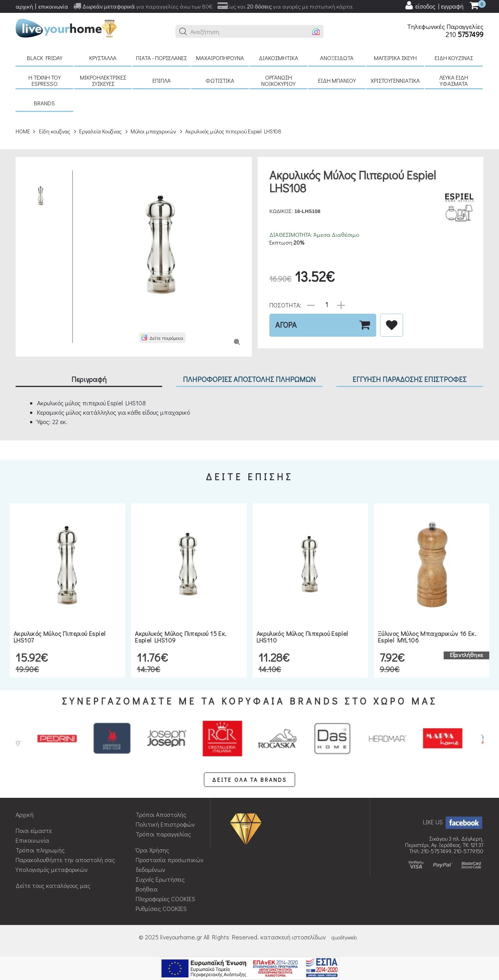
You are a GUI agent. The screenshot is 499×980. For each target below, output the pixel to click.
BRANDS (44, 103)
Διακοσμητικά (279, 58)
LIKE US (453, 822)
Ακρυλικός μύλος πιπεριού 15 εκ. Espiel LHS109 (181, 637)
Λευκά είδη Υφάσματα (454, 80)
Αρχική (25, 814)
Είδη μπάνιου (337, 80)
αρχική (24, 6)
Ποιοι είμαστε (34, 830)
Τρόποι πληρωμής (40, 850)
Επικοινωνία (32, 840)
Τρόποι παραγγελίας (163, 834)
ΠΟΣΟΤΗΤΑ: (285, 304)
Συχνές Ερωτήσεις (160, 879)
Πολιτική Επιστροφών (165, 824)
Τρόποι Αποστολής (161, 814)
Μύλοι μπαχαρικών (153, 131)
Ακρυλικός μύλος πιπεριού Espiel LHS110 (302, 637)
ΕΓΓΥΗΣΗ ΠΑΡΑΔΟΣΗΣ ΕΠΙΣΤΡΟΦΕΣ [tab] (410, 379)
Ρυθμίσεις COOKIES (161, 908)
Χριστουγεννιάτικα (395, 80)
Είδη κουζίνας (454, 58)
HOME (23, 131)
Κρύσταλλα (103, 58)
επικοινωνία (53, 6)
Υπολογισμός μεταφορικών (52, 869)
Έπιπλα (162, 80)
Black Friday (45, 58)
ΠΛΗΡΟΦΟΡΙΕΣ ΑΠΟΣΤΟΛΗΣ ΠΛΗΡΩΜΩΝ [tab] (249, 379)
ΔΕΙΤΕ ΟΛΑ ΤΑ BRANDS (249, 780)
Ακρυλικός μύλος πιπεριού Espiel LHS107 (59, 637)
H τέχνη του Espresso (45, 80)
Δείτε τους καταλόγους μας (53, 885)
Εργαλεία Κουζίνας (100, 131)
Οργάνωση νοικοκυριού (278, 80)
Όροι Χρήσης (152, 850)
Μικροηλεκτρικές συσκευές (103, 80)
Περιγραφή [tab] (89, 379)
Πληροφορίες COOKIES (165, 899)
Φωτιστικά (220, 80)
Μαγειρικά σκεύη (395, 58)
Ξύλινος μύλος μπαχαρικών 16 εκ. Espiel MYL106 (427, 637)
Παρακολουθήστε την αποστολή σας (65, 860)
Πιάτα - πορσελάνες (161, 58)
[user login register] (434, 5)
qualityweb (344, 937)
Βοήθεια (147, 889)
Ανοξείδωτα (337, 58)
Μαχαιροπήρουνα (220, 58)
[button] (183, 32)
